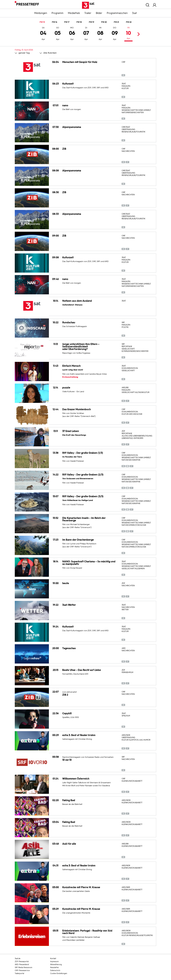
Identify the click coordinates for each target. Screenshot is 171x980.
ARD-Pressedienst (22, 965)
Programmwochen (117, 13)
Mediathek (74, 13)
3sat (134, 13)
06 (72, 34)
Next (138, 34)
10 (128, 33)
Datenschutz (55, 970)
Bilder (99, 13)
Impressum (54, 962)
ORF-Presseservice (22, 970)
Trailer (88, 13)
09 (115, 34)
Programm (57, 13)
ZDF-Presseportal (22, 962)
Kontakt (53, 959)
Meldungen (41, 13)
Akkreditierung (56, 965)
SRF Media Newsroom (24, 968)
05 (58, 34)
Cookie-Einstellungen (59, 973)
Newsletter (54, 968)
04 (43, 34)
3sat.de (18, 959)
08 (100, 34)
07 (86, 34)
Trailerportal (19, 973)
